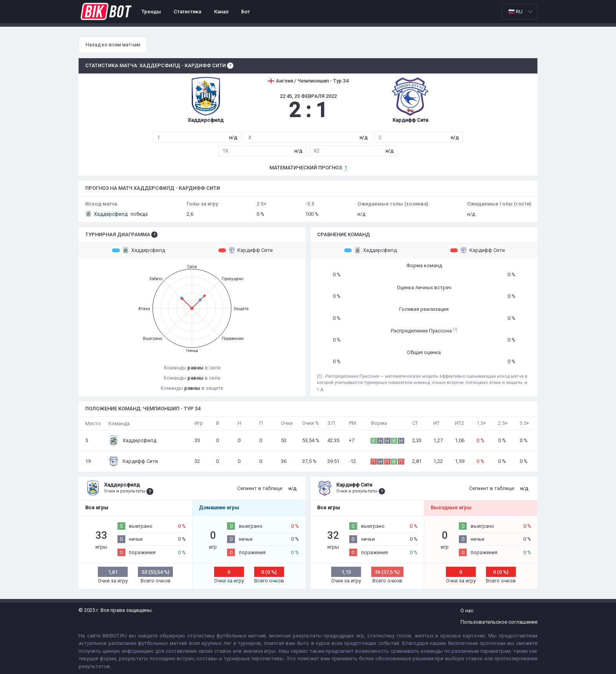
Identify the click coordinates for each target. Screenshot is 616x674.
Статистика (187, 12)
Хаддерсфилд (138, 250)
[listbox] (520, 12)
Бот (246, 12)
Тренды (151, 12)
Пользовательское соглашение (499, 622)
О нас (467, 611)
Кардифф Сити (246, 250)
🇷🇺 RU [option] (515, 12)
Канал (221, 12)
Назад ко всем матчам (113, 45)
